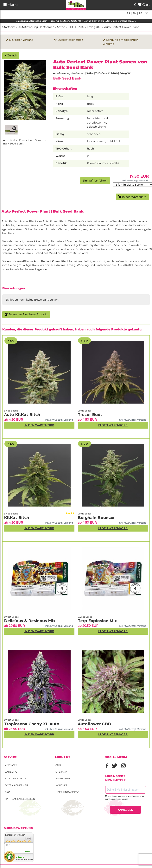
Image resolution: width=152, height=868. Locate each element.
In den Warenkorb (132, 197)
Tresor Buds (90, 415)
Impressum (63, 779)
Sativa (61, 27)
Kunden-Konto (15, 779)
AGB (58, 765)
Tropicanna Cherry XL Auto (32, 724)
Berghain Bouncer (96, 518)
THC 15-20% (76, 27)
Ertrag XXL (94, 27)
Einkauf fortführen (95, 181)
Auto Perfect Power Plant (121, 27)
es (128, 13)
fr (140, 13)
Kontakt (61, 785)
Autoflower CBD (95, 724)
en (134, 13)
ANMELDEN (126, 810)
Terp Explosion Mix (97, 621)
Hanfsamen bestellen (20, 799)
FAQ (7, 792)
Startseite (9, 27)
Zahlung (11, 772)
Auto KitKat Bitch (22, 415)
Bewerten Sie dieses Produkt (26, 314)
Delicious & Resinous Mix (30, 621)
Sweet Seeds (11, 617)
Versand (11, 765)
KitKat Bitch (17, 518)
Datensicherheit (16, 785)
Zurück (11, 55)
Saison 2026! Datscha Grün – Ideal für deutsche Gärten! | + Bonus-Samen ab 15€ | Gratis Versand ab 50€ (76, 21)
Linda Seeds (11, 411)
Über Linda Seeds (67, 792)
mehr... (29, 852)
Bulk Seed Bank (67, 78)
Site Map (61, 772)
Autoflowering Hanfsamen (36, 27)
